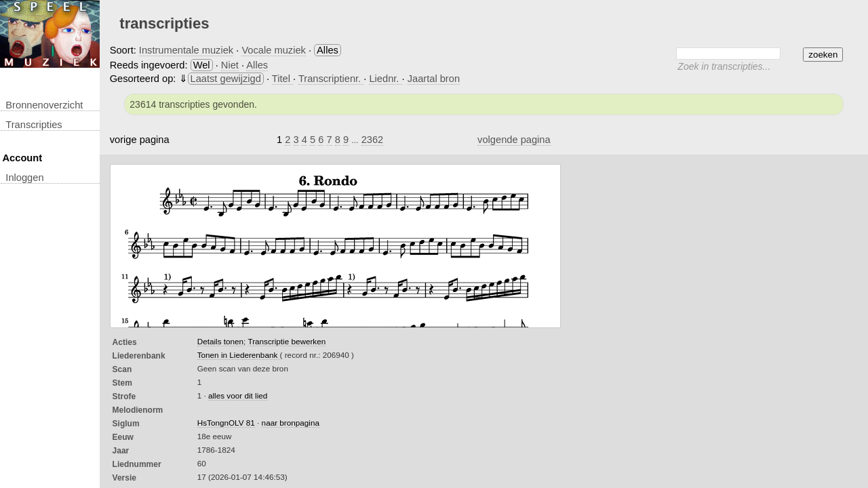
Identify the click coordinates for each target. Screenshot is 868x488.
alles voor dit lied (238, 395)
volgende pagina (514, 140)
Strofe (124, 396)
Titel (282, 79)
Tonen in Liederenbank (239, 355)
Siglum (126, 424)
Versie (124, 478)
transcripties (34, 125)
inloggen (24, 178)
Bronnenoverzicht (44, 105)
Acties (125, 342)
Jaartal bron (434, 79)
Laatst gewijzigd (226, 79)
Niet (230, 65)
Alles (257, 65)
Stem (122, 383)
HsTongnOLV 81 (226, 423)
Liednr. (385, 79)
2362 (373, 140)
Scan (122, 369)
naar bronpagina (291, 423)
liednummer (137, 464)
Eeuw (123, 437)
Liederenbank (139, 356)
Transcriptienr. (331, 79)
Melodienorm (138, 410)
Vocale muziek (274, 50)
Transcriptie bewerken (287, 341)
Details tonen (220, 341)
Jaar (121, 451)
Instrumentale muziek (186, 50)
